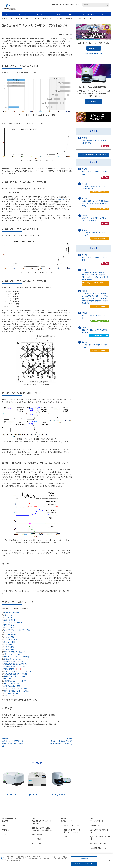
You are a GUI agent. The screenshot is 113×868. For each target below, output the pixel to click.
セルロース (60, 199)
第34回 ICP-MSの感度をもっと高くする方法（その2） (95, 233)
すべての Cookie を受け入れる (84, 864)
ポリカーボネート (11, 640)
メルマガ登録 (36, 844)
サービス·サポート (97, 821)
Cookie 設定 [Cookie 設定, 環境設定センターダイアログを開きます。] (84, 859)
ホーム (4, 19)
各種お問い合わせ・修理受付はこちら (65, 5)
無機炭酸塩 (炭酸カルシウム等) (15, 674)
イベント (64, 837)
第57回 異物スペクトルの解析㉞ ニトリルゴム (95, 172)
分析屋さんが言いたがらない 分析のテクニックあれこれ (64, 19)
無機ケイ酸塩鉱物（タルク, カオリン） (18, 671)
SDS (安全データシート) (70, 825)
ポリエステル (9, 627)
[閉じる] (110, 861)
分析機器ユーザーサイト (99, 844)
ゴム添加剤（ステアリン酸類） (16, 681)
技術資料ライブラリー (69, 821)
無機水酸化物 (9, 669)
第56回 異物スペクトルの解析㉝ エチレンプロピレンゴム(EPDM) (95, 218)
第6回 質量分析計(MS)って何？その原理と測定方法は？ (95, 330)
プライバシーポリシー (10, 834)
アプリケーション (24, 14)
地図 (4, 825)
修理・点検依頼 (37, 835)
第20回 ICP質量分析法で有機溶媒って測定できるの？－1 (95, 345)
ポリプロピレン (10, 618)
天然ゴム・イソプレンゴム (14, 684)
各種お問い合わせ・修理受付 (100, 838)
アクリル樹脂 (9, 625)
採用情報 (5, 830)
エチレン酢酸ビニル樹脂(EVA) (15, 652)
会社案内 (105, 14)
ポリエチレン (9, 615)
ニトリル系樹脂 (10, 635)
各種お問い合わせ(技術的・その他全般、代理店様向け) (42, 829)
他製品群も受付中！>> (93, 53)
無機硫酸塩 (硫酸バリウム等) (15, 676)
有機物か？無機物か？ (12, 613)
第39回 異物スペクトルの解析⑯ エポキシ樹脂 (95, 258)
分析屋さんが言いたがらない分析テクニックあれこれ (71, 831)
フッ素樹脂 (8, 645)
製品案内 (8, 14)
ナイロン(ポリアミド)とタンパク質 (17, 630)
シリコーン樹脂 (10, 642)
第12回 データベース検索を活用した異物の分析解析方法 (95, 141)
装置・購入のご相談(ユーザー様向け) (42, 822)
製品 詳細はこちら (94, 101)
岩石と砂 (7, 679)
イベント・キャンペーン (87, 14)
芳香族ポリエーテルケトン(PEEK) (16, 657)
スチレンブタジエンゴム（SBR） (16, 689)
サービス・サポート (42, 14)
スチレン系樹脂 (10, 620)
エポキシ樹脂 (9, 649)
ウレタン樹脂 (9, 637)
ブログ (71, 14)
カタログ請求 (36, 839)
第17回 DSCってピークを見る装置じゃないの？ (95, 315)
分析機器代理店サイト (98, 848)
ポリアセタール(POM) (12, 654)
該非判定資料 (95, 825)
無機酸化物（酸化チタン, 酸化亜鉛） (18, 667)
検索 (107, 5)
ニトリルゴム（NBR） (12, 693)
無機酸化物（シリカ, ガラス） (15, 662)
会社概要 (5, 821)
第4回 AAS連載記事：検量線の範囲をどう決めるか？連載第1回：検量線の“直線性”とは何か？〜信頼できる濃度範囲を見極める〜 (95, 275)
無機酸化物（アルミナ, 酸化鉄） (16, 664)
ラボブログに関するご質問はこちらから (93, 155)
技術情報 (58, 14)
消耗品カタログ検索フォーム (100, 831)
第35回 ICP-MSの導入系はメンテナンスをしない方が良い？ (95, 186)
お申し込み (94, 48)
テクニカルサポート (34, 19)
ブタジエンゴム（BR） (12, 686)
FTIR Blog (91, 19)
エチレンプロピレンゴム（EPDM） (17, 691)
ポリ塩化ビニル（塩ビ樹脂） (15, 623)
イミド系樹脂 (9, 647)
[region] (56, 861)
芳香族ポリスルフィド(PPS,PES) (16, 659)
